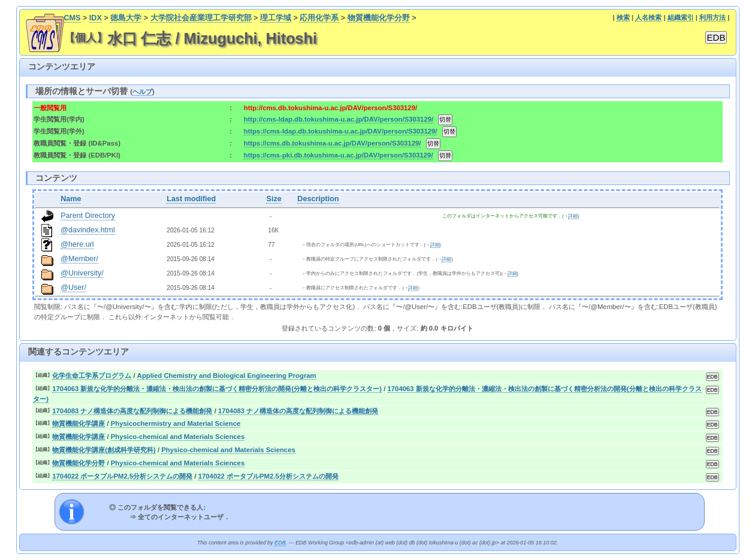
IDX (96, 18)
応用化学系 (319, 18)
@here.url (77, 244)
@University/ (82, 273)
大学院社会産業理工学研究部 (201, 18)
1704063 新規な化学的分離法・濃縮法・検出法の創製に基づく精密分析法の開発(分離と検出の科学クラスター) (217, 389)
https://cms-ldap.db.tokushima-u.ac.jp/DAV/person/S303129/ (341, 131)
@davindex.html (88, 230)
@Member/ (79, 259)
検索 (623, 17)
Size (274, 199)
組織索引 (681, 17)
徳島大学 (126, 18)
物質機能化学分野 (379, 18)
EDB (280, 543)
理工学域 (276, 18)
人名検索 (648, 17)
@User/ (73, 287)
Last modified (191, 199)
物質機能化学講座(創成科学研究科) (104, 450)
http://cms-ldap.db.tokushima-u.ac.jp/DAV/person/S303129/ (339, 119)
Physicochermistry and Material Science (176, 423)
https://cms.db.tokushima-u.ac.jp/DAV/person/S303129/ (333, 143)
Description (318, 199)
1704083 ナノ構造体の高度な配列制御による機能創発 (132, 411)
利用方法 (712, 17)
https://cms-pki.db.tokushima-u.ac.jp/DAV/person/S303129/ (339, 155)
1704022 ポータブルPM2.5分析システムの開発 (122, 476)
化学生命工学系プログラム (92, 376)
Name (71, 199)
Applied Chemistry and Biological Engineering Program (227, 376)
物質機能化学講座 (78, 423)
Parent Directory (88, 216)
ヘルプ (142, 92)
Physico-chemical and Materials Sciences (178, 437)
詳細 (573, 216)
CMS (73, 18)
